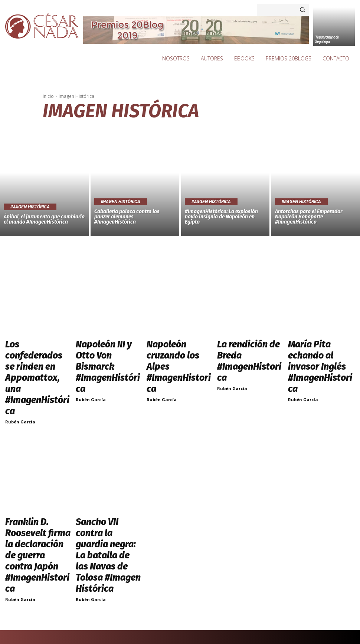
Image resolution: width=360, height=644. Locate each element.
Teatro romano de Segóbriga (327, 39)
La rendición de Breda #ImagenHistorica (244, 346)
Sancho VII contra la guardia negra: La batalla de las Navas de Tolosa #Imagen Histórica (108, 472)
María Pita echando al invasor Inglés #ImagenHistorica (315, 349)
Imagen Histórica (30, 207)
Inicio (48, 96)
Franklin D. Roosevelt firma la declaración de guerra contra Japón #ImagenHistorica (34, 472)
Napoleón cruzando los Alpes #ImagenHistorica (176, 346)
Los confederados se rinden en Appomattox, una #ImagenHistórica (34, 349)
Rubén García (20, 364)
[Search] (302, 10)
